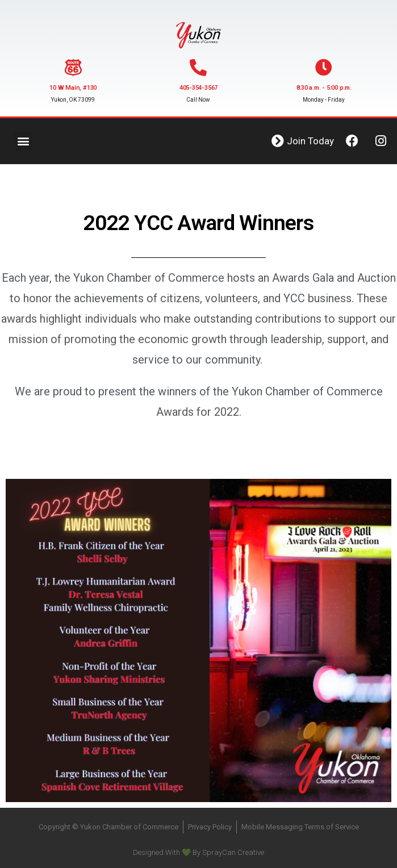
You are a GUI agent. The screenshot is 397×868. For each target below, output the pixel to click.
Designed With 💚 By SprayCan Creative (198, 852)
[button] (23, 141)
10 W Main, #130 (73, 88)
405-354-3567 (198, 88)
